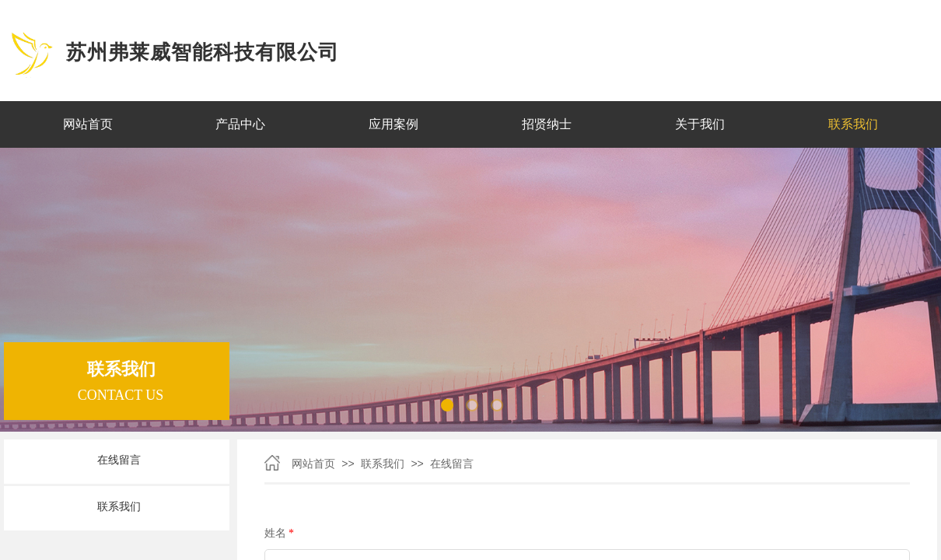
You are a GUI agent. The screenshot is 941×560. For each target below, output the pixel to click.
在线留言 (452, 464)
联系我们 (383, 464)
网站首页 (313, 464)
